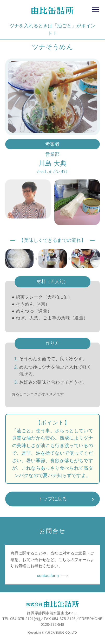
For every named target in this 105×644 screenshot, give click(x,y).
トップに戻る (52, 499)
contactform (53, 575)
